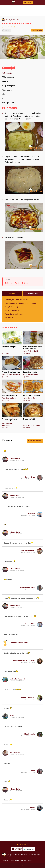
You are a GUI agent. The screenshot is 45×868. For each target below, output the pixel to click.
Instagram (24, 861)
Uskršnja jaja (10, 318)
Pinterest (30, 861)
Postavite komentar (35, 441)
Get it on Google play (29, 849)
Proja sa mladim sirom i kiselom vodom (12, 416)
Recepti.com (4, 855)
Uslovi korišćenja (28, 854)
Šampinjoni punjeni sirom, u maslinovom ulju (33, 343)
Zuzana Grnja (30, 477)
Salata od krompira (12, 343)
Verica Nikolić (15, 752)
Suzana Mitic (30, 624)
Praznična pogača (33, 367)
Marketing (37, 854)
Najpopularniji (33, 293)
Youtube (17, 861)
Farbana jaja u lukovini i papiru (16, 300)
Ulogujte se (28, 2)
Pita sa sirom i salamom (12, 367)
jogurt (26, 283)
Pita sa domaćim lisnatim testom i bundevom (22, 303)
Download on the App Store (17, 849)
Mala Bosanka (30, 734)
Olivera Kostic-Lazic (27, 587)
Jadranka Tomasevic (18, 679)
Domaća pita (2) (33, 416)
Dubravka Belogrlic (28, 550)
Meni (23, 866)
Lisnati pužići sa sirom (33, 390)
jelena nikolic (15, 20)
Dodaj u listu (37, 30)
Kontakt (9, 856)
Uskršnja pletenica (12, 310)
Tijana (33, 771)
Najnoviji (12, 293)
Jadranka (31, 514)
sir (18, 283)
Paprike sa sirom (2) (12, 390)
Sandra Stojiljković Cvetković (24, 661)
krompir (10, 283)
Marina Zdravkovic (28, 697)
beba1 (33, 807)
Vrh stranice (22, 844)
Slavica (13, 716)
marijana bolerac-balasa (19, 642)
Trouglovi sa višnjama (13, 307)
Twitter (12, 861)
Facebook (6, 861)
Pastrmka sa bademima (14, 314)
